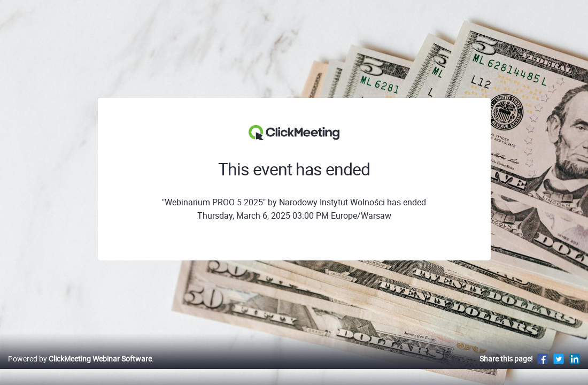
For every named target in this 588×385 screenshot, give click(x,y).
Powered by (80, 370)
